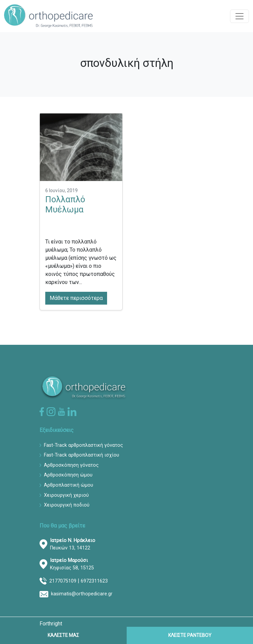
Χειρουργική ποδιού (67, 505)
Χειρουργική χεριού (66, 495)
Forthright (51, 624)
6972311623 (94, 581)
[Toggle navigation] (239, 16)
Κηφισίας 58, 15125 (72, 564)
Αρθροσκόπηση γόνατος (71, 465)
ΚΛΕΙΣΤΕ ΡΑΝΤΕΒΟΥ (190, 635)
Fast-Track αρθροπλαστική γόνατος (83, 445)
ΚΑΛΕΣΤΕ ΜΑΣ (63, 635)
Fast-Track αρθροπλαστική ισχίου (82, 455)
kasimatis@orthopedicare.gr (82, 594)
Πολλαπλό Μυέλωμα (65, 204)
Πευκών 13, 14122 (73, 544)
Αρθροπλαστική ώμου (69, 485)
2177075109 (63, 581)
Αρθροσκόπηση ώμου (68, 475)
